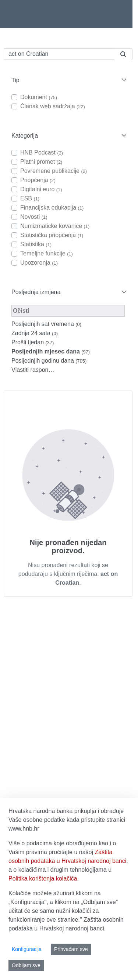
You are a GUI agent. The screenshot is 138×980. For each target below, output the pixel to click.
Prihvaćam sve (71, 949)
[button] (68, 80)
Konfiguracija (27, 949)
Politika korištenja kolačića (43, 879)
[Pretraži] (59, 54)
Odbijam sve (26, 965)
